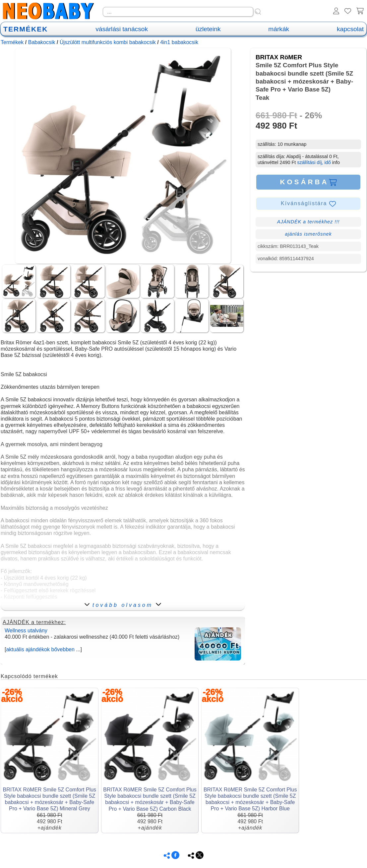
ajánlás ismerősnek (308, 234)
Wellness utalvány (26, 631)
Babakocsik (42, 42)
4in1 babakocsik (179, 42)
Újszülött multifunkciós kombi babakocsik (108, 42)
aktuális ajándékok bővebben (40, 649)
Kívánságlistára (308, 204)
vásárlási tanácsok (122, 29)
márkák (279, 29)
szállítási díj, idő (314, 162)
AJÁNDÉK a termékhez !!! (308, 222)
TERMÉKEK (26, 29)
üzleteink (208, 29)
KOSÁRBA (308, 182)
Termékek (12, 42)
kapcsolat (350, 29)
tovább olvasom (123, 605)
